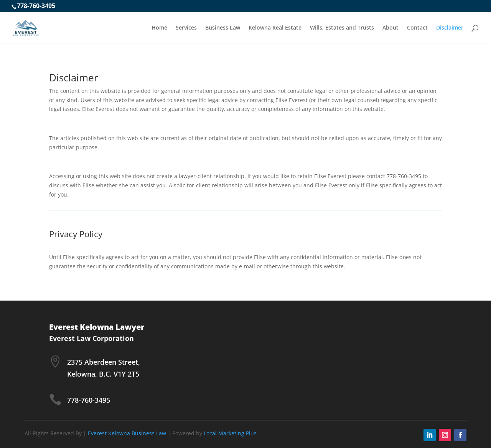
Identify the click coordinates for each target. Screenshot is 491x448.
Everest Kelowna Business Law (127, 433)
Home (159, 28)
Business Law (223, 28)
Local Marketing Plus (230, 433)
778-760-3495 (36, 6)
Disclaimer (450, 28)
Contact (417, 28)
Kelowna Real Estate (275, 28)
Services (186, 28)
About (390, 28)
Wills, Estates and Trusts (342, 28)
